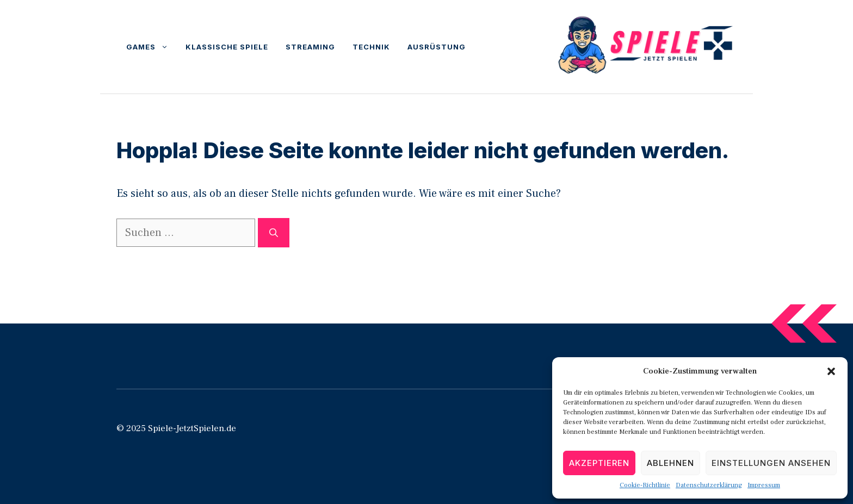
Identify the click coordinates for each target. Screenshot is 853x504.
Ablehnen (670, 463)
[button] (831, 371)
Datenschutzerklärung (709, 485)
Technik (371, 47)
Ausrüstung (437, 47)
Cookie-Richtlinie (645, 485)
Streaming (310, 47)
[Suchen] (274, 233)
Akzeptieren (599, 463)
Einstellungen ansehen (771, 463)
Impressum (764, 485)
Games (152, 47)
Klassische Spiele (227, 47)
